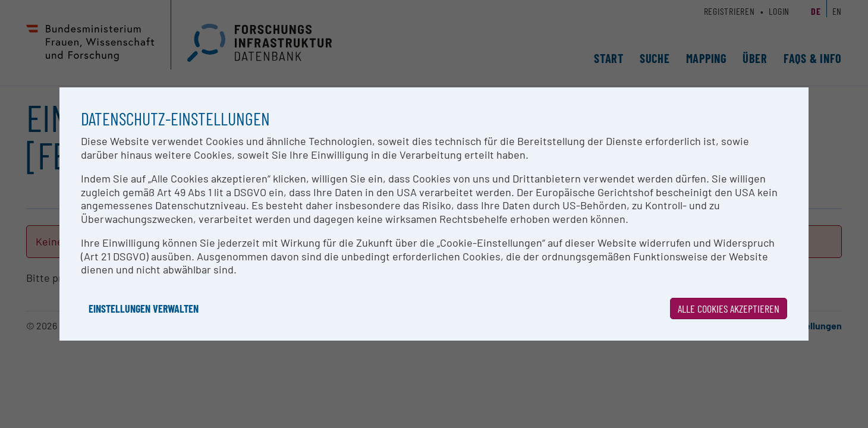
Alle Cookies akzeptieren (729, 309)
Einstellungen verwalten (144, 309)
